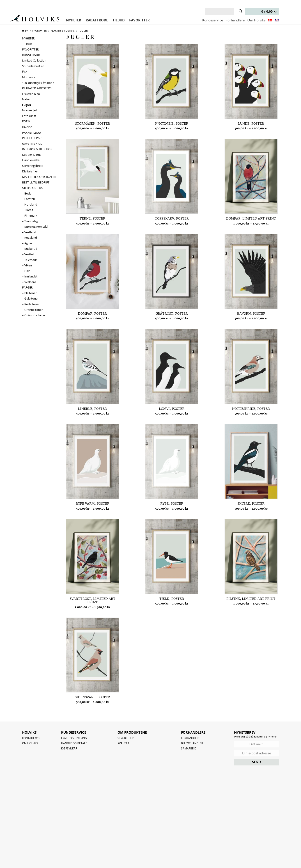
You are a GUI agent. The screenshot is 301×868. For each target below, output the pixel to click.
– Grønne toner (32, 310)
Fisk (25, 71)
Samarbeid (189, 748)
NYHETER (74, 20)
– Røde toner (31, 304)
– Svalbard (29, 282)
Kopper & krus (32, 155)
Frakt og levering (74, 738)
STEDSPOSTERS (32, 188)
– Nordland (30, 204)
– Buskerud (30, 249)
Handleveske (31, 160)
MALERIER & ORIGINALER (39, 177)
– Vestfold (29, 254)
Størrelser (125, 738)
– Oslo (26, 271)
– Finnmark (30, 215)
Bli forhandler (192, 743)
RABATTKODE (97, 20)
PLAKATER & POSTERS (37, 88)
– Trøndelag (30, 221)
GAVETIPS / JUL (32, 144)
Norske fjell (30, 110)
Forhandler (190, 738)
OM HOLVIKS (30, 743)
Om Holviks (256, 20)
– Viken (27, 265)
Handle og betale (74, 743)
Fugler (27, 105)
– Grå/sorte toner (34, 315)
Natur (26, 99)
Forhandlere (235, 20)
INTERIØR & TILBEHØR (37, 149)
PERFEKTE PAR (32, 138)
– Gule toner (30, 298)
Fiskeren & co (31, 94)
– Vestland (29, 232)
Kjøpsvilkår (69, 748)
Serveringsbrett (32, 166)
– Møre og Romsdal (35, 227)
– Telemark (29, 260)
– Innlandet (30, 276)
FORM (26, 121)
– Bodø (27, 193)
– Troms (28, 210)
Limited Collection (34, 60)
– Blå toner (29, 293)
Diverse (27, 127)
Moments (29, 77)
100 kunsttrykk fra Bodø (38, 83)
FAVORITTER (139, 20)
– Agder (27, 243)
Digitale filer (30, 171)
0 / (262, 11)
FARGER (27, 287)
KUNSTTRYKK (31, 55)
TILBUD (119, 20)
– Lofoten (29, 199)
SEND (256, 762)
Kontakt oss (31, 738)
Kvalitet (123, 743)
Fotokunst (29, 116)
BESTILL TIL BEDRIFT (36, 182)
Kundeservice (213, 20)
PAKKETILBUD (31, 133)
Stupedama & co (33, 66)
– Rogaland (30, 238)
